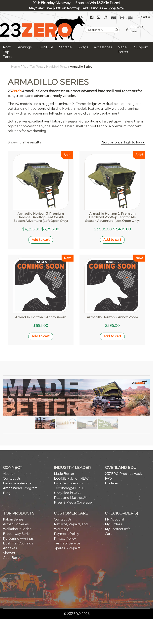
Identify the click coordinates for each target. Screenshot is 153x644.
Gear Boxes (12, 557)
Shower (9, 552)
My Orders (113, 523)
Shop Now (116, 8)
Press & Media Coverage (73, 501)
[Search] (117, 30)
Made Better (123, 50)
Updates (112, 482)
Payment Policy (67, 533)
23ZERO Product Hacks (124, 473)
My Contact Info (118, 528)
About (8, 473)
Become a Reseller (18, 482)
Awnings (25, 47)
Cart (108, 533)
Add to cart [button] (41, 240)
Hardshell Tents (57, 67)
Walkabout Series (17, 528)
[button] (9, 396)
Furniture (45, 47)
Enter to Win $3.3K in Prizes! (98, 3)
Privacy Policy (65, 537)
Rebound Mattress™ (71, 496)
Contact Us (12, 477)
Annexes (10, 547)
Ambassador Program (20, 487)
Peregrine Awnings (18, 537)
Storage (65, 47)
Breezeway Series (17, 533)
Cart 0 (146, 17)
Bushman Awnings (18, 542)
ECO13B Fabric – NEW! (72, 477)
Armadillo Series (16, 523)
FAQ (108, 477)
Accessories (103, 47)
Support (141, 47)
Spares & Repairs (67, 547)
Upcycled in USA (67, 492)
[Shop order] (123, 142)
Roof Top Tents (7, 52)
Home (15, 67)
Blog (7, 492)
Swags (83, 47)
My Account (115, 518)
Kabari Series (13, 518)
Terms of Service (67, 542)
